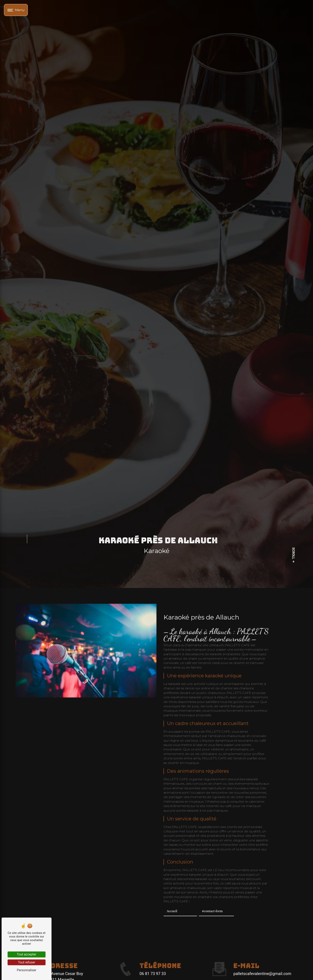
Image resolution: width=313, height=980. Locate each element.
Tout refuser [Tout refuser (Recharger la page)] (27, 962)
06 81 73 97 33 (153, 974)
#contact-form (212, 911)
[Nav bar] (16, 10)
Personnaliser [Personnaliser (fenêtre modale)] (27, 970)
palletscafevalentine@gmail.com (262, 974)
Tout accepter (27, 954)
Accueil (172, 911)
